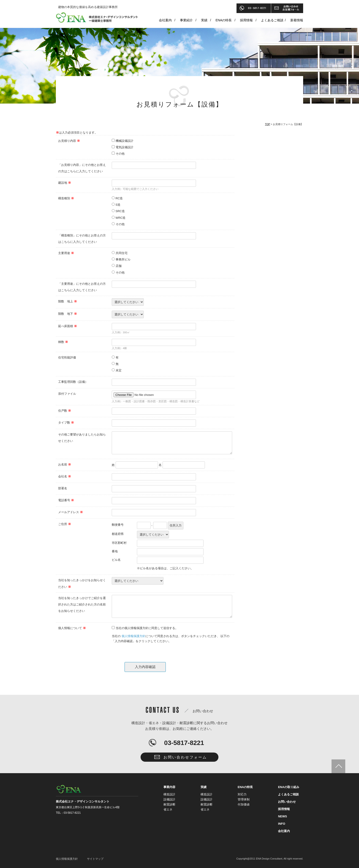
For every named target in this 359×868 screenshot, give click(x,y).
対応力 (242, 794)
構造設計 (169, 794)
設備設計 (169, 799)
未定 (119, 370)
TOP (267, 124)
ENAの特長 (224, 20)
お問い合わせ (287, 802)
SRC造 (120, 211)
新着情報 (297, 20)
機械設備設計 (125, 141)
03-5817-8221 (184, 743)
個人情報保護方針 (133, 636)
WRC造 (121, 218)
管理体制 (244, 799)
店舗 (119, 266)
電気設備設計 (125, 147)
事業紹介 (186, 20)
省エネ (168, 809)
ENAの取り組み (288, 787)
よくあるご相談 (272, 20)
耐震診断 (169, 804)
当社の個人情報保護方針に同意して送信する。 (147, 628)
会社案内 (165, 20)
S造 (118, 205)
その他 (120, 154)
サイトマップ (95, 859)
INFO (281, 824)
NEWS (282, 816)
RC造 (119, 198)
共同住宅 (122, 253)
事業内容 (169, 787)
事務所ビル (123, 259)
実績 (204, 20)
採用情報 (246, 20)
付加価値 (244, 804)
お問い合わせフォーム (185, 757)
